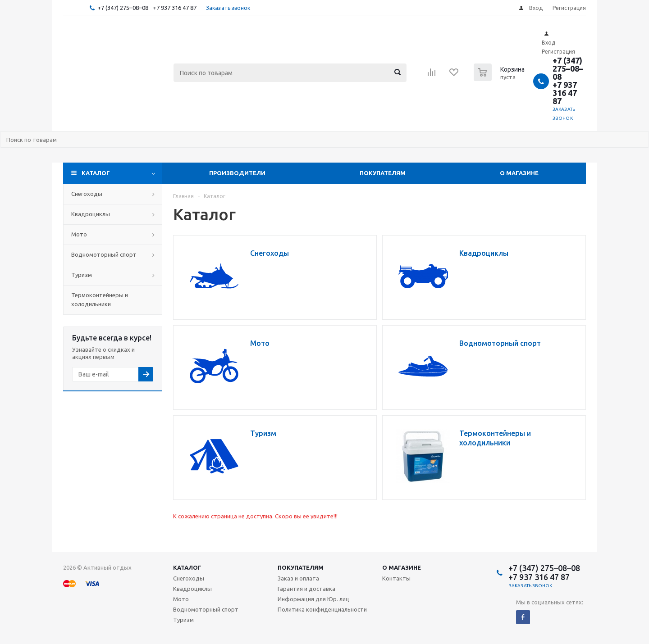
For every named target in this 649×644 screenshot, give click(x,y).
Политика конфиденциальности (322, 609)
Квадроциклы (91, 214)
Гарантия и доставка (306, 589)
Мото (79, 234)
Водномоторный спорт (104, 254)
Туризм (82, 275)
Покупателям (383, 173)
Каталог (96, 173)
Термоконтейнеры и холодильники (100, 299)
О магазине (519, 173)
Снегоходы (87, 194)
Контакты (396, 578)
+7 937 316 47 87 (175, 8)
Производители (237, 173)
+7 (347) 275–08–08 (123, 8)
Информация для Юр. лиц (313, 599)
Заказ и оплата (298, 578)
